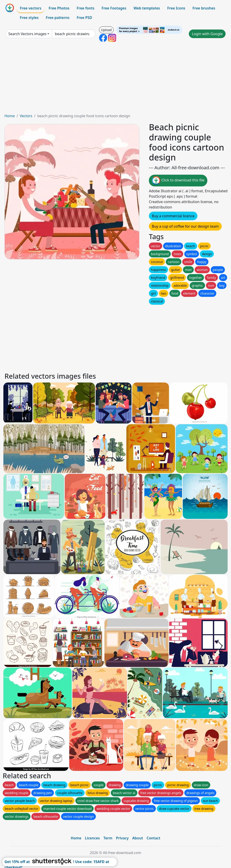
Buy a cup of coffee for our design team (185, 226)
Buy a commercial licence (173, 216)
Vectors (26, 116)
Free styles (29, 18)
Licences (92, 838)
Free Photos (59, 8)
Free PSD (84, 18)
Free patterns (58, 18)
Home (10, 116)
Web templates (147, 8)
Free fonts (86, 8)
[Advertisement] (115, 79)
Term (108, 838)
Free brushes (204, 8)
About (137, 838)
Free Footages (114, 8)
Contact (154, 838)
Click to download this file (178, 181)
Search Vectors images (27, 34)
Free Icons (176, 8)
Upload (106, 30)
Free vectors (31, 8)
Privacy (122, 838)
